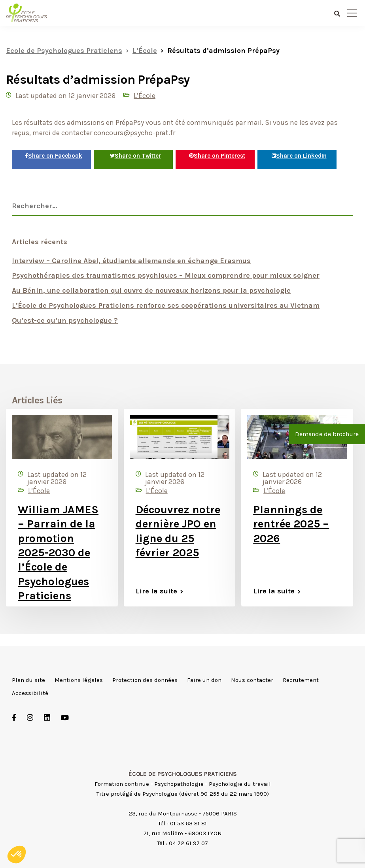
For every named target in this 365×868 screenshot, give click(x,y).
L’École (145, 96)
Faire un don (204, 680)
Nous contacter (252, 680)
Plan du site (28, 680)
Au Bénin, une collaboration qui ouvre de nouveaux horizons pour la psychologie (151, 290)
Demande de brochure (327, 434)
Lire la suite (156, 591)
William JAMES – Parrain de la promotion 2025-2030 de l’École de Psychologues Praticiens (58, 553)
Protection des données (145, 680)
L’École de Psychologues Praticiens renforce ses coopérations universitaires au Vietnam (166, 305)
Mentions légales (79, 680)
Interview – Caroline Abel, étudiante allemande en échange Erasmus (131, 261)
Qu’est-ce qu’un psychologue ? (65, 320)
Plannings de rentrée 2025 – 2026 (291, 524)
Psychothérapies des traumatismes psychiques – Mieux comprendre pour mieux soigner (166, 275)
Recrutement (301, 680)
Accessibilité (30, 693)
